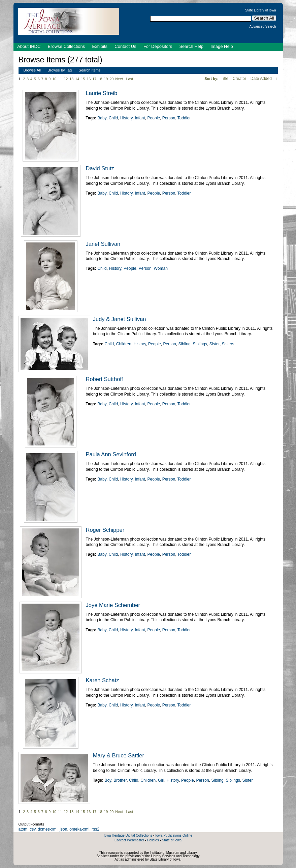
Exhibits (100, 46)
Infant (140, 118)
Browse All (32, 70)
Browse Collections (67, 46)
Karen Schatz (103, 680)
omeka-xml (79, 829)
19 (106, 79)
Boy (108, 780)
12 (66, 79)
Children (124, 344)
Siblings (200, 344)
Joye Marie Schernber (113, 605)
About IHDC (29, 46)
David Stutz (100, 168)
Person (169, 118)
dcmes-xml (47, 829)
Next (120, 79)
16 (89, 79)
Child (113, 118)
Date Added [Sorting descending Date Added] (262, 79)
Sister (215, 344)
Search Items (90, 70)
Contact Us (125, 46)
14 (77, 79)
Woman (160, 268)
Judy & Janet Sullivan (120, 319)
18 (100, 79)
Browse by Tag (60, 70)
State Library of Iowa (261, 10)
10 (54, 79)
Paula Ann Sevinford (111, 454)
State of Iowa (172, 840)
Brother (120, 780)
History (126, 118)
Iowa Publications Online (174, 835)
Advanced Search (263, 27)
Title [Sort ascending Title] (225, 79)
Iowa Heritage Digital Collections (128, 835)
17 (94, 79)
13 (71, 79)
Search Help (191, 46)
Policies (153, 840)
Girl (161, 780)
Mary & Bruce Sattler (119, 755)
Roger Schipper (105, 530)
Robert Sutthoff (105, 379)
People (154, 118)
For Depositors (158, 46)
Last (129, 79)
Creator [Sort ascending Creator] (240, 79)
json (63, 829)
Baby (102, 118)
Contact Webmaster (129, 840)
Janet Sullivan (103, 244)
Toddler (184, 118)
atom (23, 829)
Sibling (185, 344)
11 (60, 79)
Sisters (228, 344)
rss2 (95, 829)
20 (111, 79)
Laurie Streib (102, 93)
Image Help (222, 46)
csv (32, 829)
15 (83, 79)
